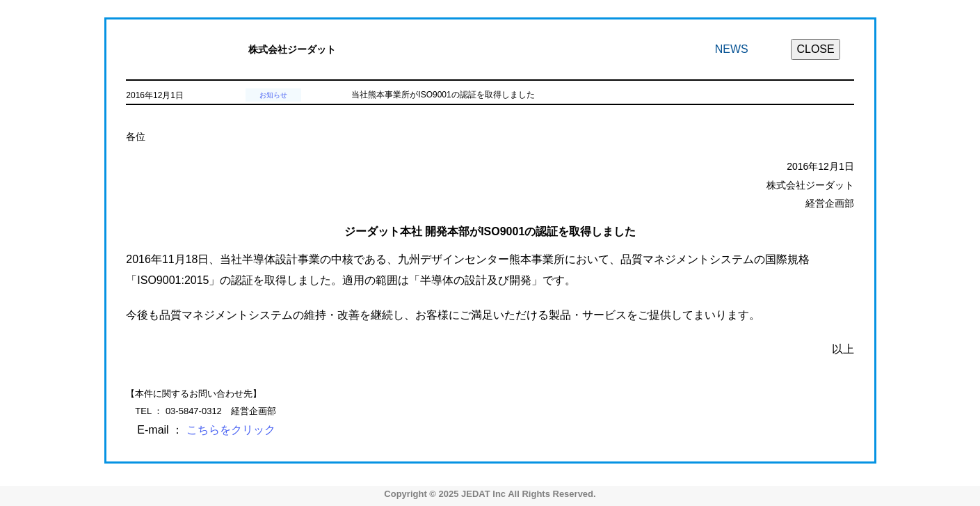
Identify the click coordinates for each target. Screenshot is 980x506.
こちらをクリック (231, 430)
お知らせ (273, 95)
